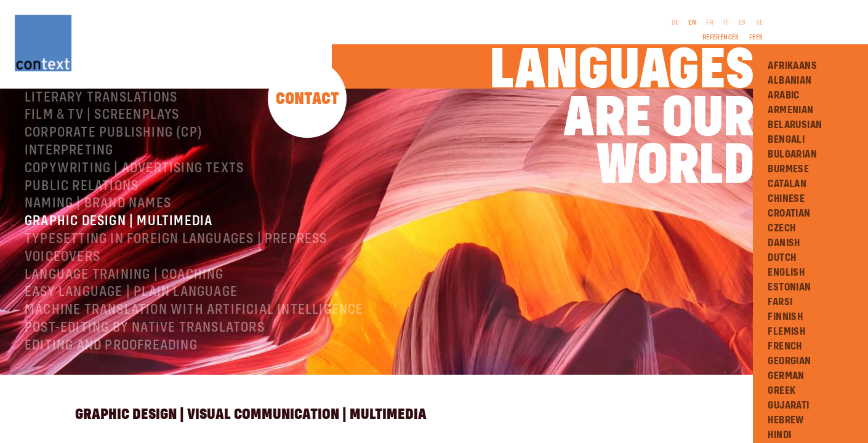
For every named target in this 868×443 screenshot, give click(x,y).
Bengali (786, 140)
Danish (784, 243)
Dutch (782, 258)
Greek (782, 391)
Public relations (82, 231)
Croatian (789, 214)
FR (710, 23)
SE (760, 23)
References (721, 38)
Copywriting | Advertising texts (134, 213)
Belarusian (795, 125)
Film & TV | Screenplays (102, 159)
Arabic (783, 95)
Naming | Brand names (98, 248)
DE (675, 23)
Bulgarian (792, 154)
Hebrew (786, 420)
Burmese (788, 169)
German (786, 376)
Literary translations (101, 142)
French (785, 346)
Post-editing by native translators (145, 372)
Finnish (785, 317)
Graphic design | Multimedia (119, 266)
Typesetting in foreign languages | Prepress (176, 284)
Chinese (786, 199)
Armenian (790, 110)
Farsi (780, 302)
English (786, 273)
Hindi (779, 435)
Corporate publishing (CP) (114, 177)
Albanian (790, 81)
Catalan (787, 184)
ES (742, 23)
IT (726, 23)
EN (692, 23)
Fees (756, 38)
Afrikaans (792, 66)
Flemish (786, 332)
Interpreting (69, 195)
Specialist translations (107, 124)
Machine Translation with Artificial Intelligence (194, 354)
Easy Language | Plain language (131, 337)
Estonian (789, 287)
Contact (307, 99)
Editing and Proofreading (111, 390)
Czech (782, 228)
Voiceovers (62, 301)
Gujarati (788, 405)
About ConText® (78, 106)
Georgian (789, 361)
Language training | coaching (124, 319)
